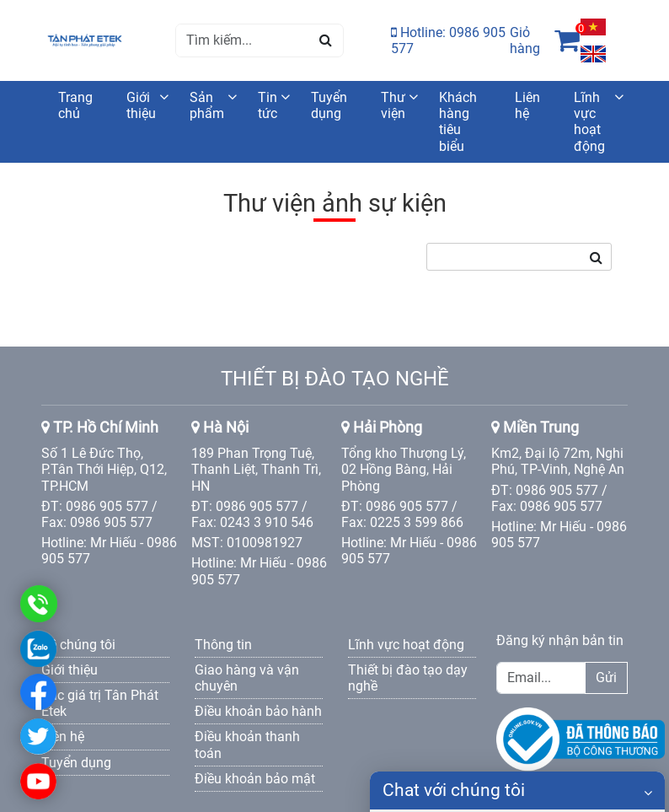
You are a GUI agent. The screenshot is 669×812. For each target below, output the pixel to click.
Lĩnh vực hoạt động (589, 122)
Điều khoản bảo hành (258, 711)
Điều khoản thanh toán (247, 745)
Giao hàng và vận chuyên (247, 678)
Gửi (606, 678)
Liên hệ (527, 105)
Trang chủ (75, 105)
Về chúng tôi (78, 645)
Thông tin (223, 645)
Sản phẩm (207, 105)
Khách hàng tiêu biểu (458, 122)
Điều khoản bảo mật (255, 779)
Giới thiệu (141, 105)
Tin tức (268, 105)
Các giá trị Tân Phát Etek (100, 703)
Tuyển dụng (329, 105)
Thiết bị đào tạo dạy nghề (408, 678)
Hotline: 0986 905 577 (448, 40)
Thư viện (393, 105)
